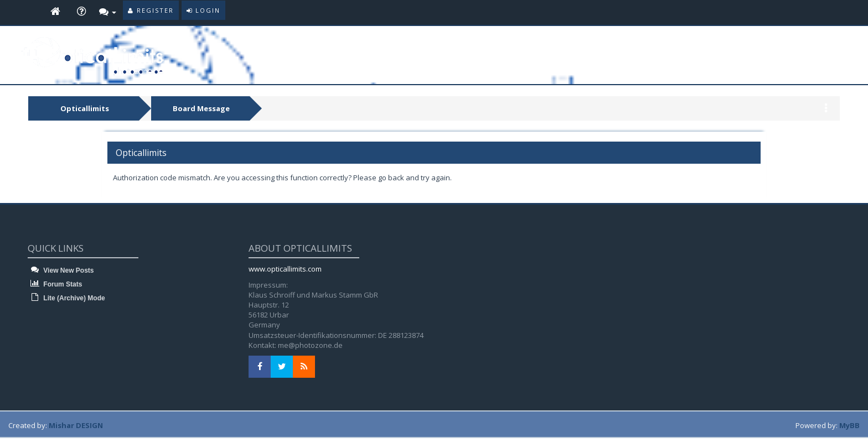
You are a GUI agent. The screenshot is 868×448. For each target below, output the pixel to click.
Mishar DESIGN (76, 425)
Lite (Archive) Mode (66, 298)
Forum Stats (55, 284)
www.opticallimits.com (285, 269)
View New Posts (61, 270)
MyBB (849, 425)
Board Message (201, 108)
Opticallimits (85, 108)
